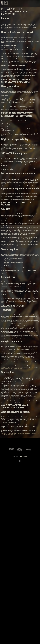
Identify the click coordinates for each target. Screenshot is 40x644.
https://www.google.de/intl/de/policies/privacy (13, 338)
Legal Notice (16, 457)
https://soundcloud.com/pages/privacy (17, 398)
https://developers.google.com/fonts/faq (11, 367)
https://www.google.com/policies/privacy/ (12, 369)
